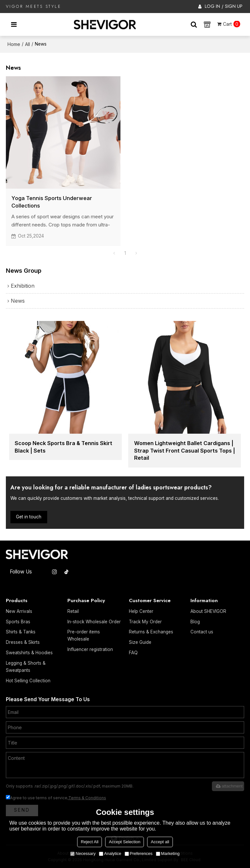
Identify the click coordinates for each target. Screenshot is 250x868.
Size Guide (140, 642)
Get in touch (29, 517)
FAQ (133, 653)
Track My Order (145, 622)
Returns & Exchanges (151, 632)
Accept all (160, 842)
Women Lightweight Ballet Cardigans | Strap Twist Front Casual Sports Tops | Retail (185, 450)
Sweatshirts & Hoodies (29, 653)
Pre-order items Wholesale (84, 635)
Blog (195, 622)
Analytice (110, 854)
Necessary (83, 854)
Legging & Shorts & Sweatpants (26, 667)
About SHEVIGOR (208, 611)
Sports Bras (18, 622)
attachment (229, 786)
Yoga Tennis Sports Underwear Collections (52, 202)
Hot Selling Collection (28, 681)
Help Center (141, 611)
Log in (212, 6)
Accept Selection (125, 842)
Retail (73, 611)
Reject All (90, 842)
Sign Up (234, 6)
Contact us (202, 632)
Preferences (139, 854)
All (28, 44)
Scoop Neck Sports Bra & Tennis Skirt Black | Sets (63, 447)
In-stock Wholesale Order (94, 622)
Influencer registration (90, 649)
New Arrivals (19, 611)
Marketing (168, 854)
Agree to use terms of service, (56, 798)
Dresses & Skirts (23, 642)
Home (14, 44)
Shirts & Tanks (21, 632)
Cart (232, 24)
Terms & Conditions (87, 798)
